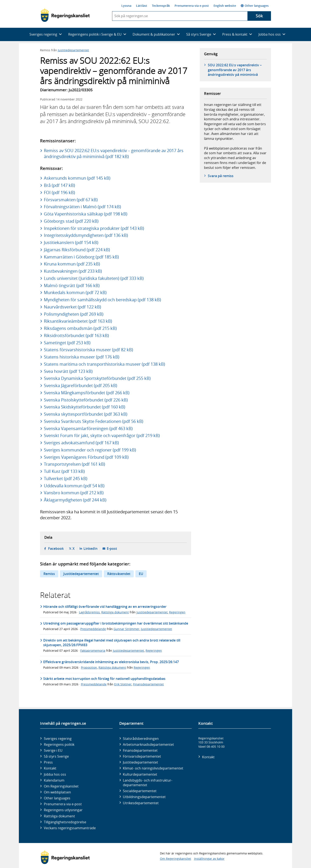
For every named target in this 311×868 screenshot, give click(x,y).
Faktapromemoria (93, 651)
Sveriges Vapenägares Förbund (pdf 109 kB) (86, 457)
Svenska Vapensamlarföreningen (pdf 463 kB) (88, 428)
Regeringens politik (59, 744)
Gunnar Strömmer (126, 629)
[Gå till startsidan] (65, 15)
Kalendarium (54, 780)
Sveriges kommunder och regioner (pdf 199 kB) (90, 450)
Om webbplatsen (57, 792)
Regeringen (177, 612)
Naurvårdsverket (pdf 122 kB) (72, 307)
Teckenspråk (161, 6)
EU (141, 574)
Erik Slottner (123, 684)
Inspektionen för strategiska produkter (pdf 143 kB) (94, 228)
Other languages (255, 6)
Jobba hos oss (55, 774)
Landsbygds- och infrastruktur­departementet (148, 783)
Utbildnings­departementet (144, 797)
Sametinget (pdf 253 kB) (67, 343)
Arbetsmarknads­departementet (148, 744)
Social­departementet (140, 791)
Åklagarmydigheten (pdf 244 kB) (75, 500)
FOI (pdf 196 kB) (59, 192)
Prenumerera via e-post (192, 6)
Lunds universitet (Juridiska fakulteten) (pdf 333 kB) (94, 278)
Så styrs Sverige (56, 756)
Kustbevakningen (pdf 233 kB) (73, 271)
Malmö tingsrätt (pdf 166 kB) (72, 285)
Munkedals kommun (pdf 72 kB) (75, 292)
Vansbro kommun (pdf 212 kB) (74, 493)
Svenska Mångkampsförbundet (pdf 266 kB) (87, 393)
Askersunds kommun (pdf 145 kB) (77, 178)
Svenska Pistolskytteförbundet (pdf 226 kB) (86, 400)
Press (48, 762)
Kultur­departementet (140, 774)
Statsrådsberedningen (141, 739)
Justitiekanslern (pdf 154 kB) (71, 242)
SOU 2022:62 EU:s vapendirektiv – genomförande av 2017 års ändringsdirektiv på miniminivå (235, 70)
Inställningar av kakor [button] (209, 859)
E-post (112, 549)
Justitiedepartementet (73, 50)
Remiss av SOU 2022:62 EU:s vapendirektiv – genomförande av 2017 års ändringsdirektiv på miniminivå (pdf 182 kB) (114, 153)
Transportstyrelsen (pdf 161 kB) (74, 464)
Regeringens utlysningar (63, 810)
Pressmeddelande (93, 629)
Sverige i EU (53, 750)
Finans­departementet (140, 750)
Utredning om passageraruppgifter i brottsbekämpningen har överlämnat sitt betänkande (116, 623)
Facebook (56, 549)
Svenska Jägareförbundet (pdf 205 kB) (81, 385)
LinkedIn (90, 549)
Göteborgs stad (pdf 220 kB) (71, 221)
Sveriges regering (58, 739)
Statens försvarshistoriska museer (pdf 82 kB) (88, 350)
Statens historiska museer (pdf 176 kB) (82, 357)
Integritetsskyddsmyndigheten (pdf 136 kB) (86, 235)
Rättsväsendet (119, 574)
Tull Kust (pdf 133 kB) (64, 471)
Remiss (49, 574)
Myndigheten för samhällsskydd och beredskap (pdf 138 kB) (102, 300)
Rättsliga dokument (115, 612)
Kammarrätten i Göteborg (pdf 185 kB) (81, 257)
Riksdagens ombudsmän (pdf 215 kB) (80, 328)
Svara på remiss (221, 176)
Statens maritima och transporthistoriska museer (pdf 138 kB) (104, 364)
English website (225, 6)
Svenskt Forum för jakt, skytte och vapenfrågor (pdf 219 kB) (102, 435)
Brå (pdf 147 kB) (59, 185)
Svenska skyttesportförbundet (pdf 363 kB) (86, 414)
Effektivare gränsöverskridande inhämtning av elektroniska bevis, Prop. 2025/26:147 (111, 662)
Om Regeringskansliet (61, 786)
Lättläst (142, 6)
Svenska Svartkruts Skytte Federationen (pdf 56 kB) (94, 421)
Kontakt (50, 768)
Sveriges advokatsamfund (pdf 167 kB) (81, 443)
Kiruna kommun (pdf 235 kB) (72, 264)
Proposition (89, 667)
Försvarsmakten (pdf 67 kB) (71, 200)
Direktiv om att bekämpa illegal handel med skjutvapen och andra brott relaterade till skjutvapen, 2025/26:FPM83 (112, 643)
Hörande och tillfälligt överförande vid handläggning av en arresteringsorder (105, 607)
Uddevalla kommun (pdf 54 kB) (74, 486)
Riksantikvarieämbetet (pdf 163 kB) (78, 321)
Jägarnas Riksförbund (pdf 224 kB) (77, 250)
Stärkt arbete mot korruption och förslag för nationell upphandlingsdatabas (104, 679)
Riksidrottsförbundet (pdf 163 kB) (76, 335)
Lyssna (126, 6)
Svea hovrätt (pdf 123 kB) (68, 371)
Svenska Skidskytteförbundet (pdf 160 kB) (85, 407)
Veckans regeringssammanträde (70, 828)
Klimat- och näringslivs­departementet (153, 768)
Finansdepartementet (148, 684)
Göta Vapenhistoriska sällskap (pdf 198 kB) (86, 214)
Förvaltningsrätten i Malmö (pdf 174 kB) (82, 207)
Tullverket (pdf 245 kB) (66, 478)
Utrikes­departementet (141, 803)
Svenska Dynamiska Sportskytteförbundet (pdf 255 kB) (97, 378)
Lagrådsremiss (89, 612)
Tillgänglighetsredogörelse (65, 822)
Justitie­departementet (140, 762)
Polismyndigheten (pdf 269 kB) (74, 314)
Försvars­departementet (142, 756)
